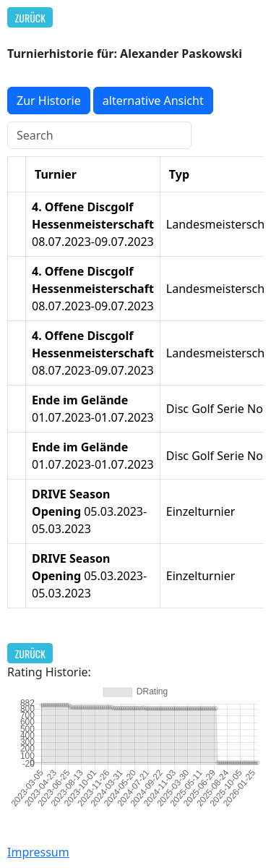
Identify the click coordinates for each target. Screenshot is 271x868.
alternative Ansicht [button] (153, 101)
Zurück (30, 18)
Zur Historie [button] (49, 101)
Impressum (38, 852)
